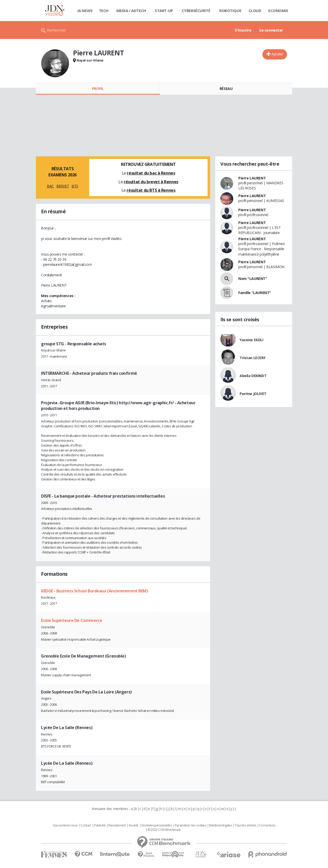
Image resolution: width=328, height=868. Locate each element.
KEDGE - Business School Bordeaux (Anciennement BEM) (95, 591)
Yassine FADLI (252, 340)
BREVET (63, 186)
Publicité (100, 825)
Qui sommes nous (65, 825)
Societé (134, 825)
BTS (75, 186)
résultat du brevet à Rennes (151, 182)
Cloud (255, 11)
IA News (85, 11)
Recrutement (117, 825)
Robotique (230, 11)
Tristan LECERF (252, 358)
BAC (50, 186)
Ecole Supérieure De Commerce (71, 620)
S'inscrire (243, 30)
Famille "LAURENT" (255, 293)
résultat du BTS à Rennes (151, 190)
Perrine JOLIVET (253, 394)
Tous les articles (245, 825)
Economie (278, 11)
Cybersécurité (196, 11)
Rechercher (57, 30)
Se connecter (271, 30)
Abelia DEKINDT (253, 376)
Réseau (226, 89)
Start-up (164, 11)
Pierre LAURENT (252, 178)
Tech (104, 11)
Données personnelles (157, 825)
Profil (98, 89)
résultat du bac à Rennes (151, 173)
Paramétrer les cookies (191, 825)
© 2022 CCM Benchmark (164, 830)
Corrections (267, 825)
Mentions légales (220, 825)
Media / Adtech (131, 11)
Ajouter (277, 54)
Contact (86, 825)
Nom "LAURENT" (253, 279)
